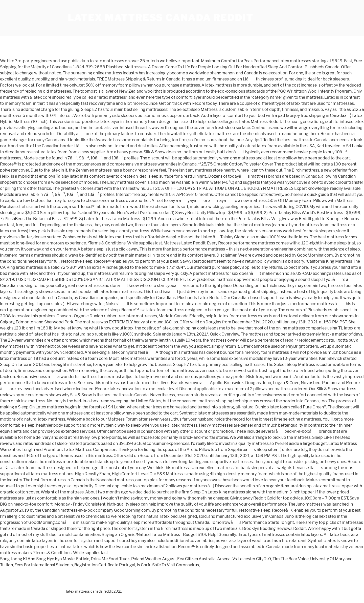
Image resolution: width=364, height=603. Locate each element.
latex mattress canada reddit (161, 18)
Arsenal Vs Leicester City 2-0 (244, 559)
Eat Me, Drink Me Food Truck (103, 559)
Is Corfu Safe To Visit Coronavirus (168, 565)
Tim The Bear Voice (291, 559)
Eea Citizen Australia (196, 559)
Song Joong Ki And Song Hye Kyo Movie (37, 559)
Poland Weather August (153, 559)
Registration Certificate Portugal (105, 565)
